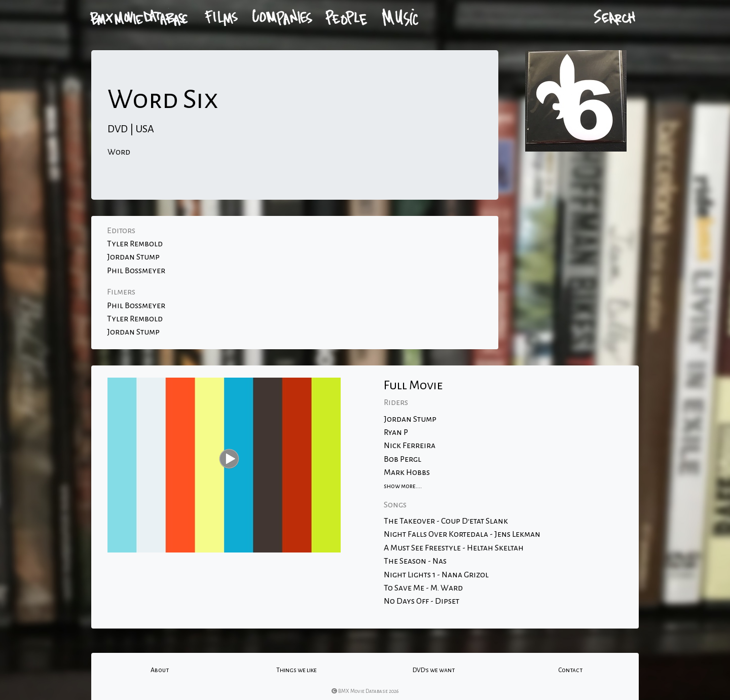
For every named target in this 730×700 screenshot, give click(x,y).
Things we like (297, 670)
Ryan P (396, 432)
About (160, 670)
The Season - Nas (415, 561)
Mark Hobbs (407, 472)
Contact (570, 670)
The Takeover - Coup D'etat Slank (446, 521)
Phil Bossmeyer (136, 271)
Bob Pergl (403, 459)
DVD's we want (434, 670)
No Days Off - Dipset (422, 601)
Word (119, 152)
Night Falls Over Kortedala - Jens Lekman (462, 534)
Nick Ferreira (410, 446)
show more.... (403, 486)
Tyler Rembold (135, 244)
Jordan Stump (133, 257)
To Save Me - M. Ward (423, 588)
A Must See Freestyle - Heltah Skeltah (454, 548)
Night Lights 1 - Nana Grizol (436, 575)
